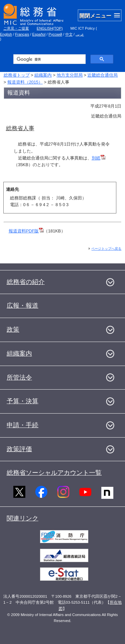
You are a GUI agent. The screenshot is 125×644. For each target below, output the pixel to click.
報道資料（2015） (25, 82)
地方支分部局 (70, 75)
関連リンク (22, 518)
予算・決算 (22, 401)
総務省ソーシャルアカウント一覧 (54, 473)
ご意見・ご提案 (16, 28)
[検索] (49, 59)
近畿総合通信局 (102, 75)
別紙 (98, 158)
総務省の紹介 (26, 282)
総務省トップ (17, 75)
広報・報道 (22, 306)
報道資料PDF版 (26, 231)
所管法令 (19, 377)
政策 (13, 329)
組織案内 (43, 75)
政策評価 (19, 449)
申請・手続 (22, 425)
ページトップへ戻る (106, 249)
